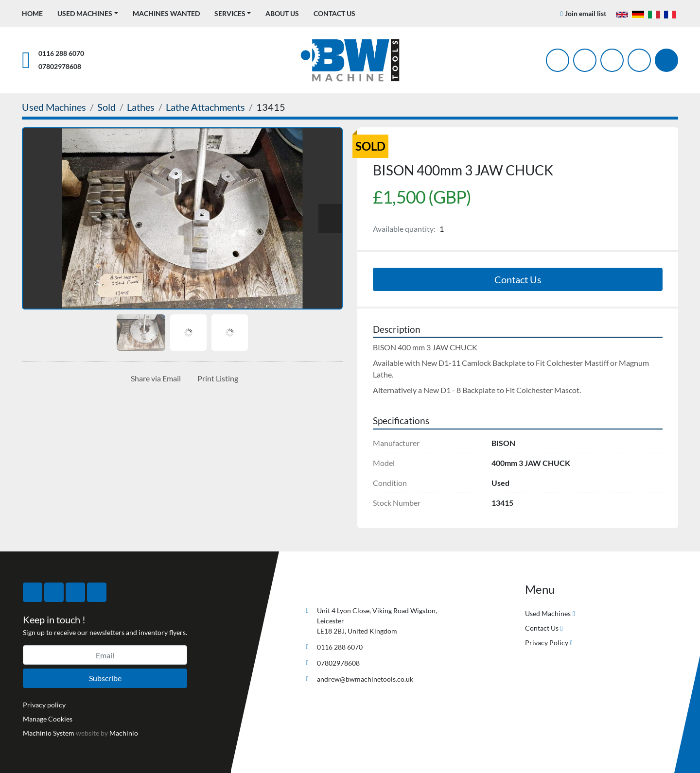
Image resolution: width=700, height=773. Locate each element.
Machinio (124, 733)
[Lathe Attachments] (205, 107)
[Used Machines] (54, 107)
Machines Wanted (166, 13)
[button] (88, 13)
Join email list (586, 13)
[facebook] (558, 60)
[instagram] (612, 60)
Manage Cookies (48, 719)
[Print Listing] (216, 378)
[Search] (666, 60)
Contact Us (334, 13)
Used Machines (85, 13)
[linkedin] (639, 60)
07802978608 (60, 66)
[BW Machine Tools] (333, 588)
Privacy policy (44, 705)
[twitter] (585, 60)
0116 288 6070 (61, 53)
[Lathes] (141, 107)
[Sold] (106, 107)
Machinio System (49, 733)
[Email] (105, 655)
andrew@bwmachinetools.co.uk (365, 679)
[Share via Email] (154, 378)
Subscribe (105, 678)
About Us (282, 13)
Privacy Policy (547, 643)
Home (32, 13)
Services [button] (230, 13)
